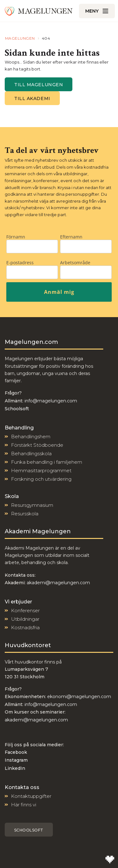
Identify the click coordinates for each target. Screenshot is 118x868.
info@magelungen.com (50, 401)
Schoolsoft (29, 830)
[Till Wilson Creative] (110, 860)
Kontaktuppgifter (31, 796)
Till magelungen (39, 85)
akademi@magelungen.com (58, 583)
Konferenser (25, 610)
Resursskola (25, 514)
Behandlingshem (31, 437)
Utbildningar (25, 619)
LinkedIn (15, 768)
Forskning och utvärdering (41, 479)
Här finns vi (24, 805)
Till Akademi (32, 98)
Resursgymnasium (32, 505)
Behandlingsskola (31, 454)
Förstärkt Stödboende (37, 445)
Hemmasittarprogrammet (41, 470)
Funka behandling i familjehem (47, 462)
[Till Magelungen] (39, 11)
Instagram (16, 760)
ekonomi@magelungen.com (79, 697)
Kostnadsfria (25, 627)
